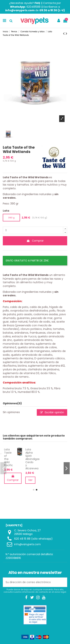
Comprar (35, 241)
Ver (62, 480)
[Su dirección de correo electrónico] (31, 582)
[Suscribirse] (63, 582)
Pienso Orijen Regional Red (21, 454)
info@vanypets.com (27, 544)
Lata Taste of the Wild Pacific (41, 457)
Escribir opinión (52, 412)
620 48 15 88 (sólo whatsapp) (33, 539)
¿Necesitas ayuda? (25, 3)
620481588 (34, 7)
